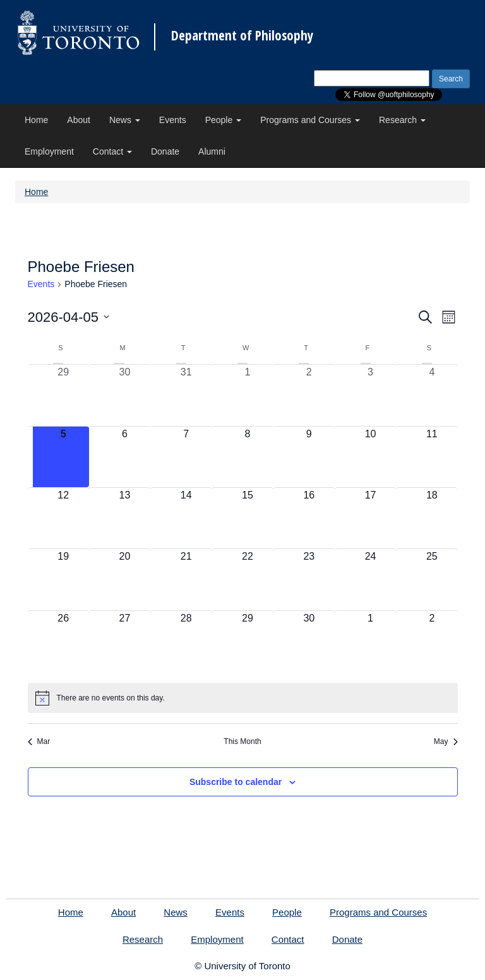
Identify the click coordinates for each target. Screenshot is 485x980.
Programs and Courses (310, 120)
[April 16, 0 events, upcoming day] (309, 518)
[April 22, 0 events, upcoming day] (247, 579)
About (79, 120)
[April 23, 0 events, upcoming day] (309, 579)
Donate (165, 151)
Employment (49, 151)
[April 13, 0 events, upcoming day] (125, 518)
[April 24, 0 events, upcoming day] (370, 579)
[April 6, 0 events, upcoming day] (125, 457)
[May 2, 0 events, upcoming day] (432, 641)
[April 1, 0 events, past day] (247, 395)
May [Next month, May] (446, 741)
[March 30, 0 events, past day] (125, 395)
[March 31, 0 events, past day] (186, 395)
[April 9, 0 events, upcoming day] (309, 457)
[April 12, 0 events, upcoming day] (63, 518)
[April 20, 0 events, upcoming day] (125, 579)
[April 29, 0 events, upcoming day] (247, 641)
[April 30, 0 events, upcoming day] (309, 641)
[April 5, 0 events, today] (63, 457)
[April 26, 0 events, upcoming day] (63, 641)
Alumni (212, 151)
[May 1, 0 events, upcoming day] (370, 641)
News (125, 120)
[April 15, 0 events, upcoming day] (247, 518)
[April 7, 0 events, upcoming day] (186, 457)
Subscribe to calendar (236, 782)
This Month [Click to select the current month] (242, 741)
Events (173, 120)
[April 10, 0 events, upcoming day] (370, 457)
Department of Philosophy (242, 36)
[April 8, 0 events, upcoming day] (247, 457)
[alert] (243, 698)
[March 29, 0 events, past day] (63, 395)
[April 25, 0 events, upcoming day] (432, 579)
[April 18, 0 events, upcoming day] (432, 518)
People (223, 120)
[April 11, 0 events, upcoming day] (432, 457)
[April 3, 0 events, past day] (370, 395)
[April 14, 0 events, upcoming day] (186, 518)
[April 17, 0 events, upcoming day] (370, 518)
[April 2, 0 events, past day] (309, 395)
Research (402, 120)
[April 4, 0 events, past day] (432, 395)
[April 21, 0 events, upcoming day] (186, 579)
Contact (112, 151)
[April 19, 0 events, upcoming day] (63, 579)
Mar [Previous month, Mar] (39, 741)
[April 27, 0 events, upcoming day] (125, 641)
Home (36, 120)
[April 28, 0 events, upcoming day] (186, 641)
